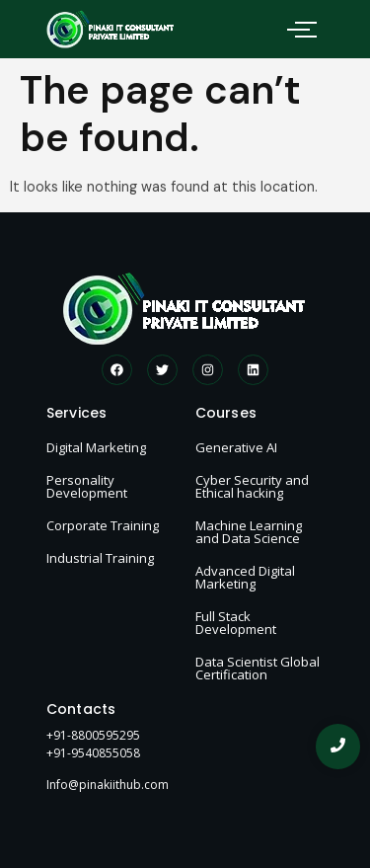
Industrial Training (100, 558)
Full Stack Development (236, 623)
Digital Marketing (96, 447)
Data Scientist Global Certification (258, 668)
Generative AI (236, 447)
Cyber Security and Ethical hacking (252, 486)
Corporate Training (103, 525)
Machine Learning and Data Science (249, 532)
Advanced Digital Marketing (245, 577)
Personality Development (87, 486)
